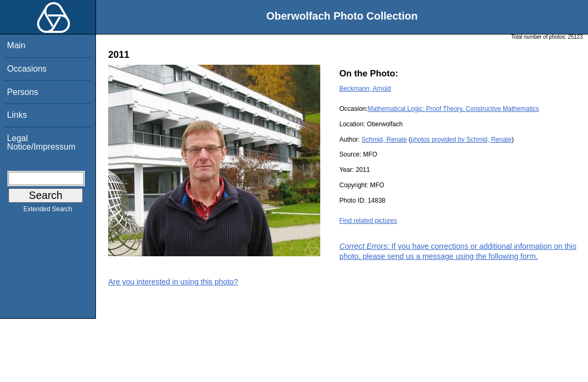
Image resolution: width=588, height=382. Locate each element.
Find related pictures (368, 221)
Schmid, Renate (384, 140)
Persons (23, 92)
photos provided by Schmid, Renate (461, 140)
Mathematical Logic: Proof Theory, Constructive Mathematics (453, 109)
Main (16, 45)
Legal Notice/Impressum (41, 142)
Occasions (27, 69)
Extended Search (48, 211)
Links (17, 115)
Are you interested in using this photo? (173, 282)
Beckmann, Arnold (365, 89)
